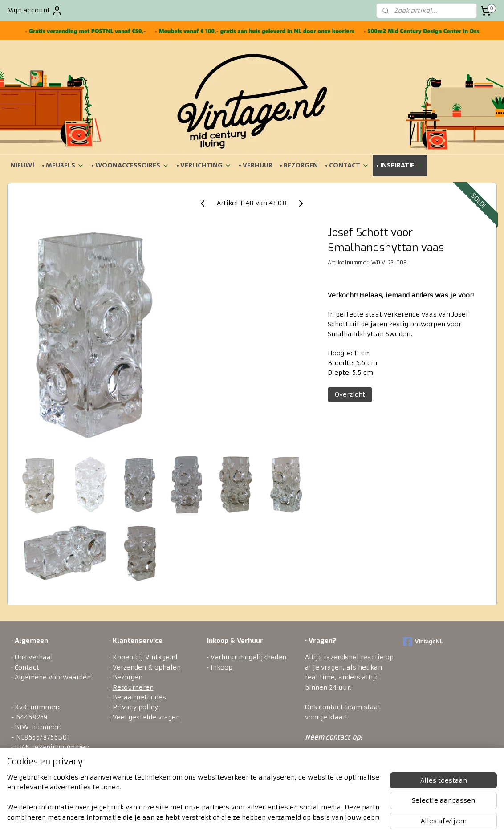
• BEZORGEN (299, 165)
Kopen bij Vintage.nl (145, 657)
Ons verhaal (34, 657)
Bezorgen (128, 677)
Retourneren (133, 687)
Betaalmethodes (139, 697)
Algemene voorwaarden (53, 677)
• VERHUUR (256, 165)
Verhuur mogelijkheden (248, 657)
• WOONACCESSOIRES (130, 165)
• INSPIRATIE (400, 165)
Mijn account (35, 11)
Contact (27, 667)
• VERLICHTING (204, 165)
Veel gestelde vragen (145, 717)
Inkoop (222, 667)
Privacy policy (135, 707)
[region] (193, 798)
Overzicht (350, 394)
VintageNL (423, 642)
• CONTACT (347, 165)
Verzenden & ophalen (147, 667)
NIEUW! (23, 165)
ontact (339, 737)
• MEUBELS (63, 165)
